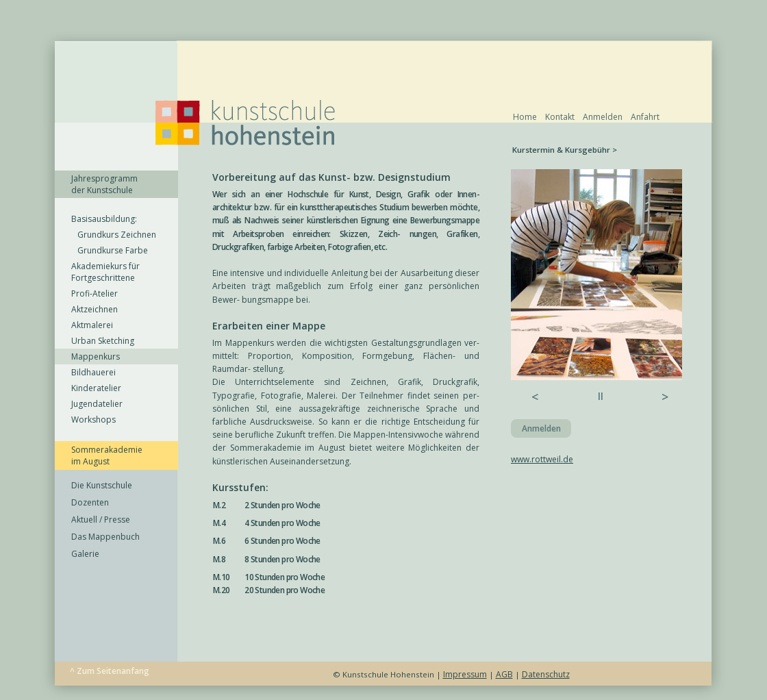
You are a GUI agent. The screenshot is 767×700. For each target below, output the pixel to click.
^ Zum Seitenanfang (110, 671)
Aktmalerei (92, 325)
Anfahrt (645, 117)
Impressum (465, 674)
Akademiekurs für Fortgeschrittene (105, 272)
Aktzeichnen (95, 309)
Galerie (85, 554)
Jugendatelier (97, 404)
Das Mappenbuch (105, 537)
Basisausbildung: (104, 219)
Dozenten (90, 502)
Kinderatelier (96, 388)
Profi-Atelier (95, 293)
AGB (504, 674)
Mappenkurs (96, 357)
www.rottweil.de (542, 459)
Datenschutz (546, 674)
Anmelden (603, 117)
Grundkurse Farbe (110, 250)
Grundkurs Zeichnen (114, 235)
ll (601, 396)
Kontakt (560, 117)
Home (525, 117)
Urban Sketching (103, 341)
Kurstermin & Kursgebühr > (565, 150)
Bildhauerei (93, 372)
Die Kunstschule (102, 485)
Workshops (93, 420)
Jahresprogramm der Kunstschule (104, 184)
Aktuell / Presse (101, 520)
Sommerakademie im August (107, 455)
